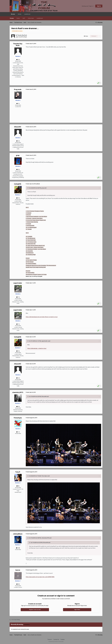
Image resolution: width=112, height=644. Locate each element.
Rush (26, 37)
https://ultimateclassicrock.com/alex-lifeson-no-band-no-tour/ (42, 317)
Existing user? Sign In (88, 6)
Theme (50, 639)
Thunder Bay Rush (22, 35)
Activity (20, 14)
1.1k (18, 432)
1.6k (18, 141)
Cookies (63, 639)
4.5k (18, 169)
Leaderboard (40, 18)
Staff (24, 18)
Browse (13, 15)
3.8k (18, 584)
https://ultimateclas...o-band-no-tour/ (37, 348)
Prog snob (18, 89)
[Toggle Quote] (28, 188)
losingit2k (18, 184)
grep (18, 155)
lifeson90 (18, 127)
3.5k (18, 407)
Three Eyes (18, 418)
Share (86, 36)
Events (18, 18)
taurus (18, 570)
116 (18, 104)
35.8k (18, 548)
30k (18, 486)
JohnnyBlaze (18, 534)
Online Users (31, 18)
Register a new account (35, 610)
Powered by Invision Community (56, 642)
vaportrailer (18, 283)
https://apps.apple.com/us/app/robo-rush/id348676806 (40, 577)
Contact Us (56, 639)
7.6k (18, 198)
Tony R (18, 472)
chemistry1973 (18, 392)
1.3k (18, 60)
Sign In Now (77, 610)
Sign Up (99, 6)
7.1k (18, 297)
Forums (12, 18)
